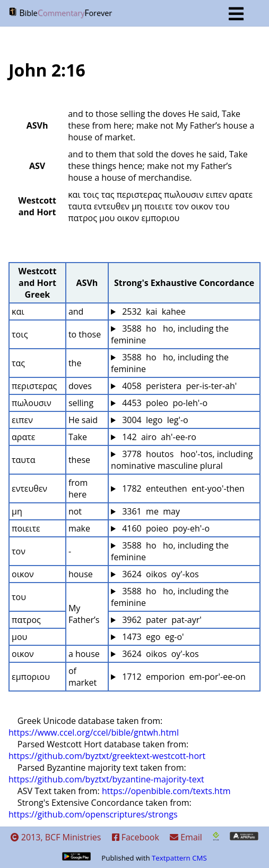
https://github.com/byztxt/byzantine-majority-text (106, 779)
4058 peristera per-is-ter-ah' (178, 386)
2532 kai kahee (153, 311)
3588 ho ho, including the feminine (171, 334)
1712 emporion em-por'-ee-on (183, 677)
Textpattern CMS (179, 858)
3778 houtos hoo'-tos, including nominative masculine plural (183, 460)
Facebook (136, 837)
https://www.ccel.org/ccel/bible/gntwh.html (94, 732)
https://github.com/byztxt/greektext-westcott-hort (107, 756)
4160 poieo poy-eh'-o (165, 528)
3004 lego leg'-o (154, 420)
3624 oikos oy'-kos (159, 574)
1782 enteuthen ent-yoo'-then (182, 488)
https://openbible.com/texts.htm (166, 791)
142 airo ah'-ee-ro (158, 437)
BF (126, 14)
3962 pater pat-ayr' (161, 620)
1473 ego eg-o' (152, 637)
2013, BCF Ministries (56, 837)
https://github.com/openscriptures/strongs (93, 814)
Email (186, 837)
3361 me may (150, 511)
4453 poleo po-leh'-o (164, 403)
